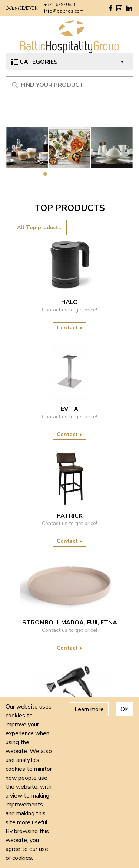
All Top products (39, 227)
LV (8, 8)
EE (22, 8)
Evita (69, 409)
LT (28, 8)
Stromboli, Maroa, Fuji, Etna (70, 623)
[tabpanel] (69, 147)
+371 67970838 (60, 4)
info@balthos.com (64, 11)
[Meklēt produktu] (69, 85)
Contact (69, 328)
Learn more (89, 709)
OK (125, 709)
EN (15, 8)
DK (34, 8)
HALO (69, 302)
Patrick (69, 516)
